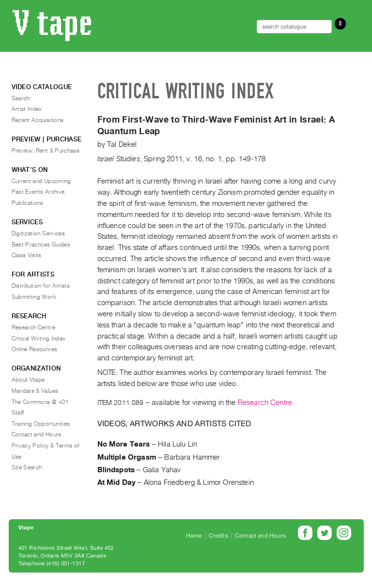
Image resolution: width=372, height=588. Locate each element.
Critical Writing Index (39, 339)
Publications (28, 203)
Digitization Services (39, 233)
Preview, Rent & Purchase (46, 151)
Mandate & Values (35, 391)
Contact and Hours (37, 434)
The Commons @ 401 (40, 402)
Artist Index (27, 109)
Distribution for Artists (41, 286)
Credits (218, 536)
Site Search (27, 467)
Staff (18, 413)
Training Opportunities (41, 424)
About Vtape (28, 380)
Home (194, 536)
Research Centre (265, 402)
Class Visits (27, 255)
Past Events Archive (38, 192)
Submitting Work (34, 297)
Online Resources (35, 349)
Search (21, 98)
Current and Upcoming (41, 181)
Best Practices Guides (41, 245)
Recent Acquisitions (38, 120)
